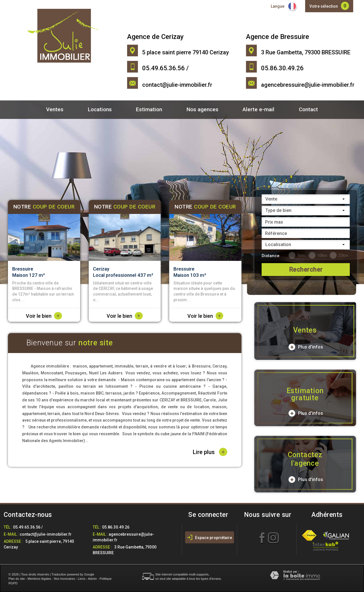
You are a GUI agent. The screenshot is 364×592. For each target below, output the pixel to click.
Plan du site (17, 579)
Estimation (149, 109)
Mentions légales (39, 579)
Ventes (55, 109)
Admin (92, 579)
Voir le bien (44, 316)
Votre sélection (324, 6)
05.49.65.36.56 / (28, 527)
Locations (100, 109)
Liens (82, 579)
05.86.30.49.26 (116, 527)
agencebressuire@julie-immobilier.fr (308, 85)
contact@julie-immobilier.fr (177, 85)
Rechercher (306, 270)
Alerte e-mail (258, 109)
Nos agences (202, 109)
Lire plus (210, 452)
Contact (308, 109)
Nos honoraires (64, 579)
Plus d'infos (306, 347)
